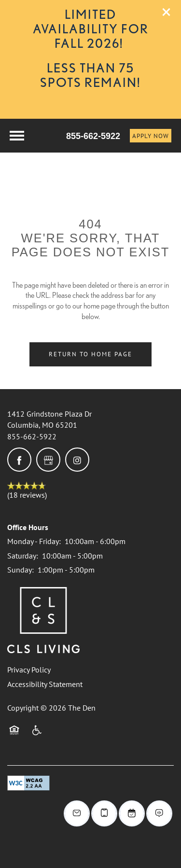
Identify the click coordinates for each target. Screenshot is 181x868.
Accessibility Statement (45, 684)
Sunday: (21, 570)
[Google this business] (48, 460)
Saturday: (23, 556)
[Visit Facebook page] (19, 460)
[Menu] (17, 136)
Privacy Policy (29, 670)
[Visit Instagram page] (77, 460)
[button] (167, 12)
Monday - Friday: (34, 541)
